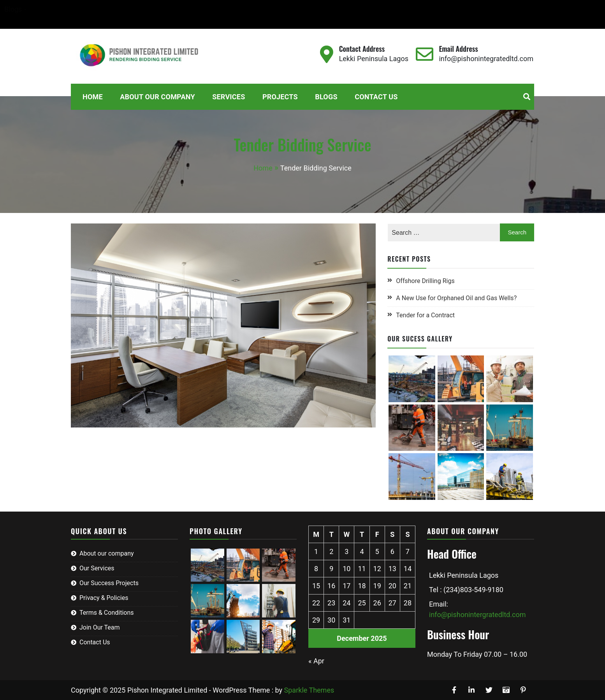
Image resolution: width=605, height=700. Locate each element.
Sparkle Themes (309, 690)
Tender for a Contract (425, 315)
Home (69, 9)
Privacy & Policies (104, 598)
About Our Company (119, 9)
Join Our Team (100, 627)
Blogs (235, 9)
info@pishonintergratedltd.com (477, 615)
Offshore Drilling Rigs (425, 281)
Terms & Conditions (107, 613)
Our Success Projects (109, 583)
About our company (107, 553)
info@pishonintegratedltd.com (486, 59)
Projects (206, 9)
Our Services (97, 568)
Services (171, 9)
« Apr (316, 661)
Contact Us (79, 20)
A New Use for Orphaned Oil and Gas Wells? (456, 298)
